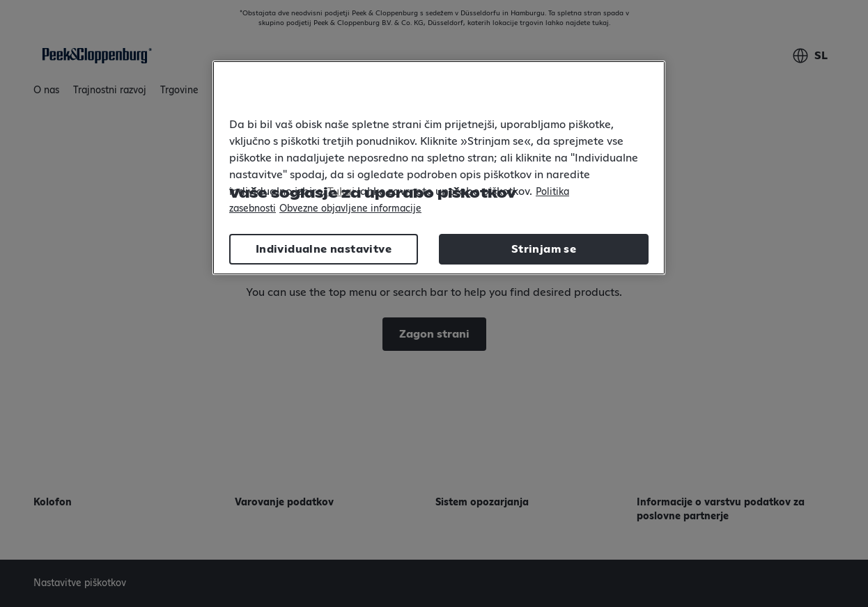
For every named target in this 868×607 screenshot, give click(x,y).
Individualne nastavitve (324, 249)
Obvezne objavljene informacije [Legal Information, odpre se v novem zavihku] (350, 209)
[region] (439, 168)
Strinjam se (544, 249)
